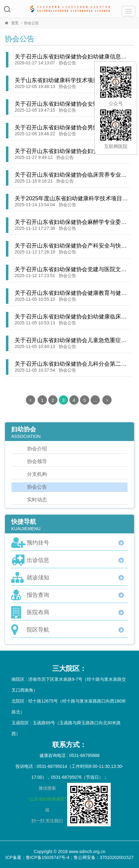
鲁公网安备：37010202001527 (104, 857)
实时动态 (37, 500)
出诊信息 (38, 560)
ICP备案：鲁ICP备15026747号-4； (39, 857)
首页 (15, 23)
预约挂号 (38, 543)
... (95, 400)
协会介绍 (37, 449)
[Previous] (30, 400)
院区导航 (38, 630)
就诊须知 (38, 578)
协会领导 (37, 461)
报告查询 (38, 595)
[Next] (107, 400)
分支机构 (37, 474)
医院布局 (38, 612)
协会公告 (67, 63)
